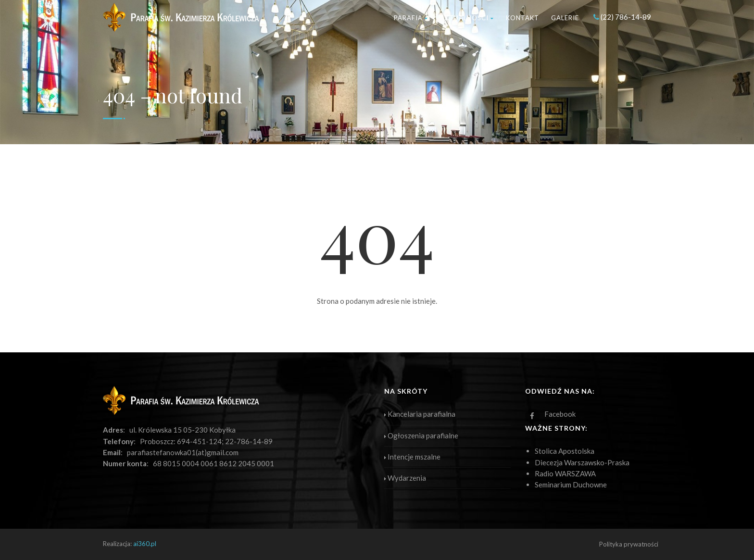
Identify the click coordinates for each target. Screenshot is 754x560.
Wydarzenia (405, 478)
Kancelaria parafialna (420, 414)
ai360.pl (145, 544)
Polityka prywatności (629, 544)
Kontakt (522, 18)
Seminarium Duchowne (571, 485)
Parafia (411, 18)
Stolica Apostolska (565, 451)
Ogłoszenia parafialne (421, 436)
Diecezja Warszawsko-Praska (582, 462)
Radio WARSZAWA (565, 473)
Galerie (565, 18)
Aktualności (467, 18)
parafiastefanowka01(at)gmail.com (183, 452)
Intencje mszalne (412, 457)
